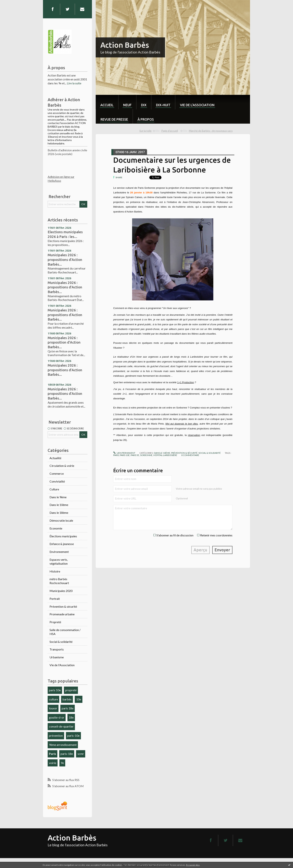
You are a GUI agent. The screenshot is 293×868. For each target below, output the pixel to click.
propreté (71, 690)
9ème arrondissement (63, 745)
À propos (146, 119)
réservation (194, 435)
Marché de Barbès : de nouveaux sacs (211, 131)
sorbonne (146, 455)
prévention (56, 735)
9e (62, 763)
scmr (81, 754)
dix (144, 105)
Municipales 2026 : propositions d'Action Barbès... (65, 260)
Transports (57, 649)
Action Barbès (125, 45)
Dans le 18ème (59, 513)
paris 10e (55, 690)
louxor (53, 708)
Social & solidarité (61, 642)
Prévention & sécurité (63, 606)
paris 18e (68, 708)
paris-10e (73, 735)
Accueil (107, 105)
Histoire (55, 571)
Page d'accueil (170, 131)
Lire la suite (74, 83)
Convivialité (57, 481)
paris (116, 455)
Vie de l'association (197, 105)
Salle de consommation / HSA (65, 632)
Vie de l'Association (62, 665)
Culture (54, 489)
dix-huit (163, 105)
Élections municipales (63, 536)
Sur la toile (145, 131)
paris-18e (67, 754)
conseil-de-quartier (61, 726)
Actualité (55, 458)
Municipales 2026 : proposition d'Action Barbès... (64, 342)
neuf (127, 105)
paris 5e (135, 455)
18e (71, 717)
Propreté (55, 622)
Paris (53, 754)
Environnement (59, 552)
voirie (53, 763)
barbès (67, 699)
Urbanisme (57, 657)
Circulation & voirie (62, 466)
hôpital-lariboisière (165, 455)
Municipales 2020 (61, 591)
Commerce (57, 473)
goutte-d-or (57, 717)
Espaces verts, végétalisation (59, 561)
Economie (56, 528)
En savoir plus (193, 865)
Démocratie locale (61, 520)
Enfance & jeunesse (62, 544)
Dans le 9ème (58, 497)
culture (53, 699)
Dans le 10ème (59, 505)
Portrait (55, 599)
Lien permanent (124, 453)
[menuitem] (107, 102)
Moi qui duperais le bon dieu (182, 424)
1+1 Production (186, 382)
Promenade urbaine (62, 614)
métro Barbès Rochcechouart (59, 581)
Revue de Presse (114, 119)
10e (79, 699)
